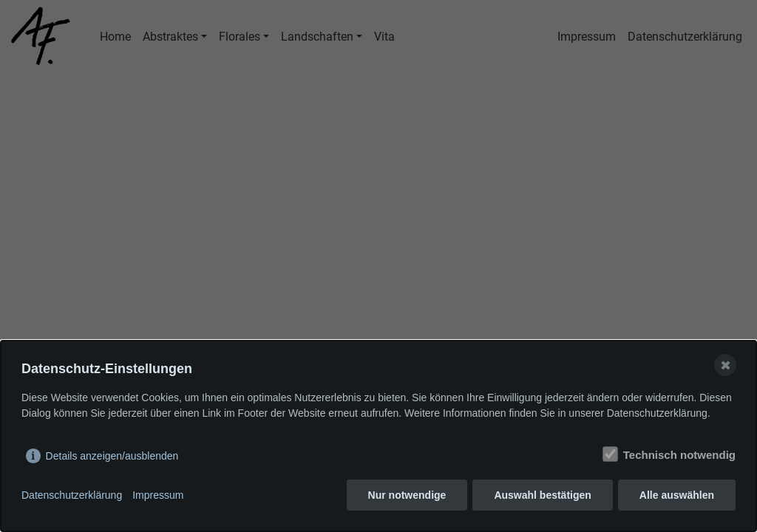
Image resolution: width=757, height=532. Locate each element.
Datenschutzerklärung (72, 495)
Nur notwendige (407, 495)
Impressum (158, 495)
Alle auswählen (677, 495)
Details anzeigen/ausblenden (112, 456)
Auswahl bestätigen (542, 495)
